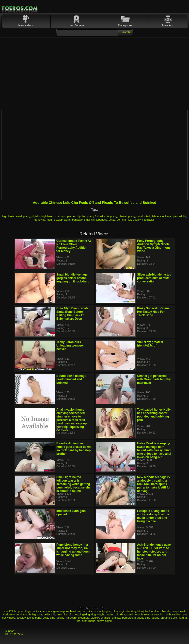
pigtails (36, 216)
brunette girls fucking (147, 618)
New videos (26, 25)
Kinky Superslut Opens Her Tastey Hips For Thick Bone (153, 312)
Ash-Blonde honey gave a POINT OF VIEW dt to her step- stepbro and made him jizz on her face (154, 552)
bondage (77, 220)
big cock (37, 614)
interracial (148, 220)
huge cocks (32, 611)
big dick (120, 614)
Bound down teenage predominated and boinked (71, 379)
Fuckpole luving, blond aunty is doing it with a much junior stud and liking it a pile (153, 516)
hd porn (19, 611)
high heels (8, 216)
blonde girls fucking (124, 611)
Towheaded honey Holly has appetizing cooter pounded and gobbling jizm (154, 415)
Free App (168, 25)
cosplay (21, 618)
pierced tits (180, 216)
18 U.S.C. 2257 (14, 634)
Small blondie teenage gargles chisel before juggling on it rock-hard (73, 278)
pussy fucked (95, 216)
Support (10, 631)
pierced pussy (127, 216)
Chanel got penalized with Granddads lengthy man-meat (154, 379)
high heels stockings (54, 216)
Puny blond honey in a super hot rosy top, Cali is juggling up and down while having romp (73, 550)
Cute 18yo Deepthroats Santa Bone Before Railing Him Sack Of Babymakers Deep (72, 313)
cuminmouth (23, 614)
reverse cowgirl (153, 614)
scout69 (8, 611)
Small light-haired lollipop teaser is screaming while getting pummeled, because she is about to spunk (73, 484)
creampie (84, 618)
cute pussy (111, 216)
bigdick (95, 618)
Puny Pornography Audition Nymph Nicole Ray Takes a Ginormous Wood (154, 246)
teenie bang (34, 618)
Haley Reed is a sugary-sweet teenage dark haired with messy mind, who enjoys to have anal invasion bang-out (154, 450)
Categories (125, 25)
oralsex (116, 618)
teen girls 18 (64, 614)
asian (67, 220)
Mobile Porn (20, 8)
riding (108, 621)
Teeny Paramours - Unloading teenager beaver (70, 346)
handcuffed (143, 216)
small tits (89, 220)
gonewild (40, 220)
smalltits (106, 618)
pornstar (122, 220)
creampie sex (169, 618)
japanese (102, 220)
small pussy (23, 216)
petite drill (49, 614)
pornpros (127, 618)
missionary (8, 614)
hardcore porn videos (83, 611)
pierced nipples (76, 216)
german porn (61, 611)
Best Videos (76, 25)
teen (49, 220)
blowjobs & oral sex (149, 611)
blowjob (58, 220)
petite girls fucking (54, 618)
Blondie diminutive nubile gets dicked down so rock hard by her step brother (73, 449)
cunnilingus (88, 621)
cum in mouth (135, 614)
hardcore (71, 618)
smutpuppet (104, 611)
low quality (134, 220)
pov (76, 614)
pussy (100, 621)
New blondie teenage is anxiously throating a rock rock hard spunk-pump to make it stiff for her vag (154, 484)
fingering (85, 614)
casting (110, 614)
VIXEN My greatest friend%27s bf (150, 344)
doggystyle (98, 614)
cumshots (46, 611)
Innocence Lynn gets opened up (71, 513)
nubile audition (173, 614)
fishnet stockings (161, 216)
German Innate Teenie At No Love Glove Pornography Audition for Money (74, 246)
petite (112, 220)
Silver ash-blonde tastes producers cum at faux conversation (154, 278)
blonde (166, 611)
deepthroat (179, 611)
